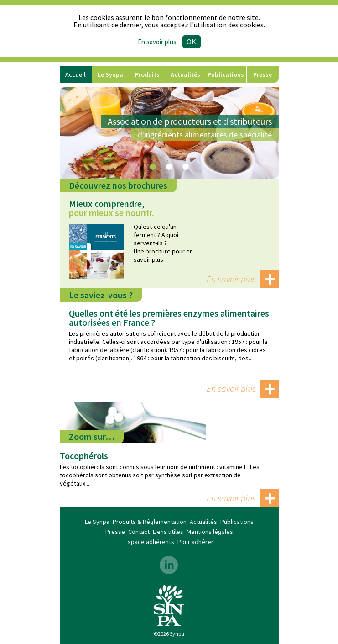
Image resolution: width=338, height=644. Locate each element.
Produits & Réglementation (147, 77)
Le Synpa (110, 74)
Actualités (185, 74)
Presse (263, 74)
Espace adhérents (149, 542)
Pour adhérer (195, 542)
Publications (226, 74)
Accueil (75, 74)
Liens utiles (168, 532)
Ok (191, 42)
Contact (139, 532)
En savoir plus (231, 279)
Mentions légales (210, 532)
